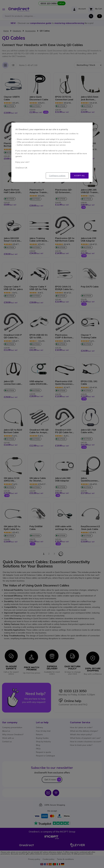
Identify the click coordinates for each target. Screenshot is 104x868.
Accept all (79, 176)
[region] (52, 152)
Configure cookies (57, 176)
